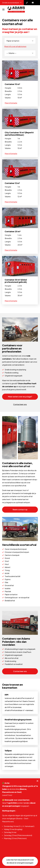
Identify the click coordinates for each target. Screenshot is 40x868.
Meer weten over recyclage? (20, 397)
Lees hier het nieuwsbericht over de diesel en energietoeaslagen (20, 861)
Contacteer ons (20, 404)
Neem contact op (20, 510)
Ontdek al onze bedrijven (12, 3)
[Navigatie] (3, 10)
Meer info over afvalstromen (15, 46)
